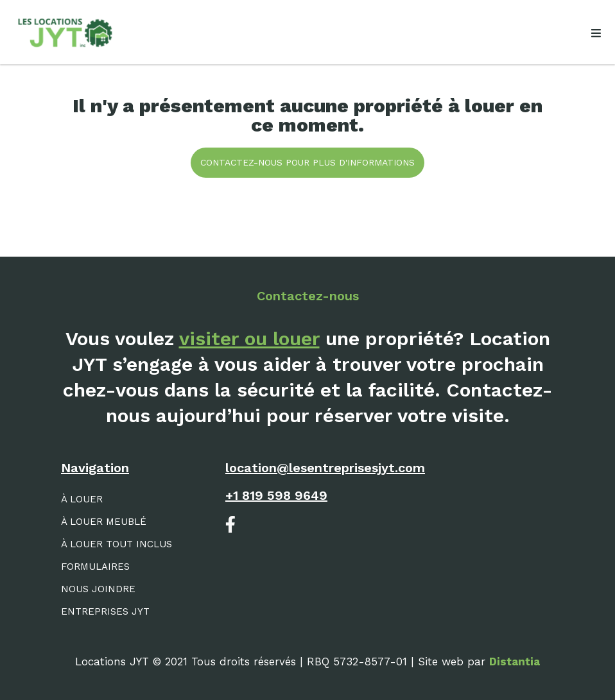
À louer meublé (104, 522)
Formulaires (95, 567)
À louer (82, 499)
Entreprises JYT (105, 611)
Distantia (515, 662)
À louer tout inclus (117, 544)
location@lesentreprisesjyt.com (325, 468)
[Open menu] (596, 33)
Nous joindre (98, 589)
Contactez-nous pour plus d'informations (307, 162)
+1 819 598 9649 (276, 495)
